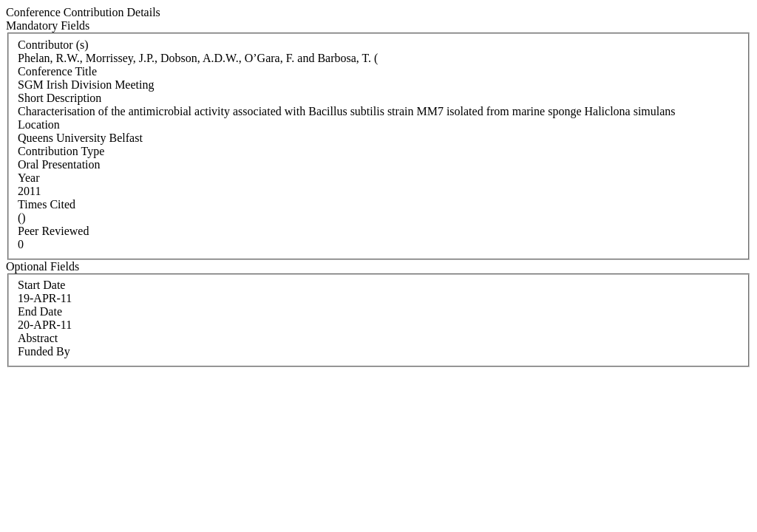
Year (28, 178)
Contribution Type (61, 151)
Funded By (44, 351)
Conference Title (57, 71)
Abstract (38, 338)
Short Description (60, 98)
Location (39, 125)
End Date (40, 311)
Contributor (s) (53, 45)
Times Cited (47, 204)
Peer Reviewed (53, 231)
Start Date (41, 285)
